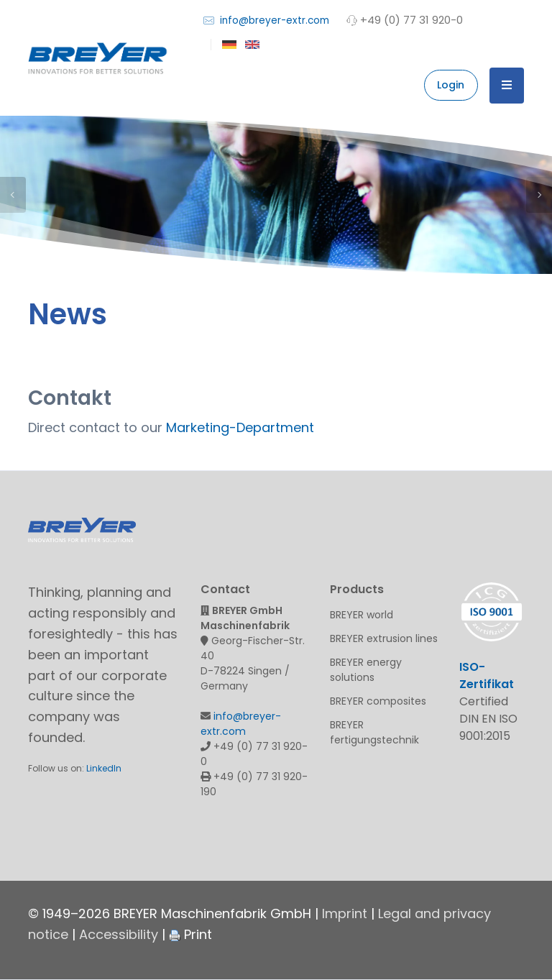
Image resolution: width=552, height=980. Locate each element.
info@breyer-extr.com (266, 20)
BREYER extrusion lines (384, 638)
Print (190, 934)
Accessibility (119, 934)
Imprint (345, 913)
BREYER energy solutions (366, 670)
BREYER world (362, 615)
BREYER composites (378, 701)
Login (451, 85)
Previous (13, 195)
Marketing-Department (240, 427)
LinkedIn (104, 768)
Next (539, 195)
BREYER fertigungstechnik (374, 732)
